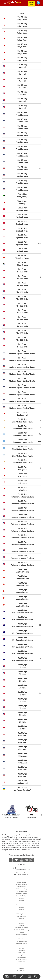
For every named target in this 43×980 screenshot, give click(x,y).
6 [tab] (27, 829)
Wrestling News (21, 962)
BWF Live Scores (21, 939)
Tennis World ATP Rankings (21, 928)
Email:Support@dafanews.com (21, 869)
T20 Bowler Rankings (21, 891)
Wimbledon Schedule (22, 935)
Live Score (22, 898)
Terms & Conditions (22, 971)
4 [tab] (23, 829)
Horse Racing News (21, 964)
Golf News (22, 948)
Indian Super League (22, 905)
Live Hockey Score (21, 916)
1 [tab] (16, 829)
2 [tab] (18, 829)
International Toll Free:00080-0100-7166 (21, 874)
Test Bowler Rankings (21, 896)
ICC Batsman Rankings (22, 885)
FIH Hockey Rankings (21, 914)
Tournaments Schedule (21, 944)
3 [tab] (20, 829)
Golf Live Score (22, 953)
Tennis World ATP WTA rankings (22, 930)
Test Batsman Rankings (22, 894)
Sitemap (21, 969)
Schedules (22, 900)
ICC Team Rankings (21, 882)
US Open (22, 932)
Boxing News (22, 955)
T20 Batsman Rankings (22, 889)
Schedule (21, 910)
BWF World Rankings (21, 941)
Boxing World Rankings (21, 960)
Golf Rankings (21, 951)
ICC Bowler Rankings (21, 887)
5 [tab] (25, 829)
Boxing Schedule (21, 957)
